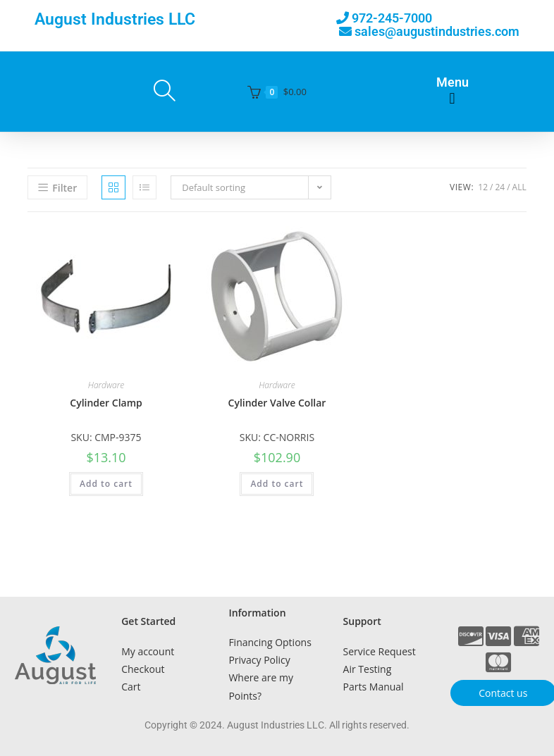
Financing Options (270, 642)
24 (500, 187)
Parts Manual (374, 687)
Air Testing (368, 669)
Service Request (380, 651)
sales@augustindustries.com (437, 31)
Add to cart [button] (106, 484)
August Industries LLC (115, 19)
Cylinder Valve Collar (277, 403)
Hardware (106, 385)
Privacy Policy (259, 660)
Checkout (143, 669)
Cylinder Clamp (106, 403)
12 (483, 187)
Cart (131, 687)
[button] (452, 99)
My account (148, 651)
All (519, 187)
